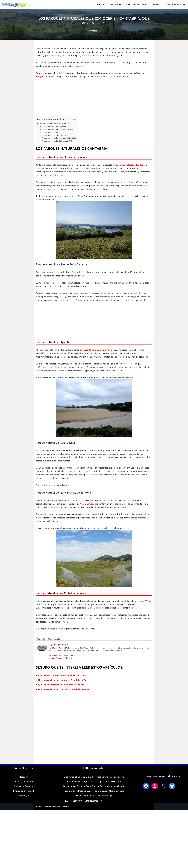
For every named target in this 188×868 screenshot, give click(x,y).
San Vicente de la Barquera (93, 350)
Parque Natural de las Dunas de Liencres (58, 126)
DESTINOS (115, 4)
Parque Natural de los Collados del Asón (57, 141)
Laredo (90, 504)
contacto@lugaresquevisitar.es (60, 659)
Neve (38, 807)
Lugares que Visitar (58, 645)
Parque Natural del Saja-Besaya (54, 135)
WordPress (66, 807)
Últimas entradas (54, 640)
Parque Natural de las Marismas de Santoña (59, 138)
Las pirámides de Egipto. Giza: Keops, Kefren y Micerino (94, 782)
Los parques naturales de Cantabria (54, 123)
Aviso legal (23, 796)
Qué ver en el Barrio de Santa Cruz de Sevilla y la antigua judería (94, 787)
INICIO (101, 4)
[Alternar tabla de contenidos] (73, 120)
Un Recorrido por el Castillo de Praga (94, 796)
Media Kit (23, 777)
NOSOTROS (174, 4)
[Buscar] (184, 4)
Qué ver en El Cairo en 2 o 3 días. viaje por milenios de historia (94, 777)
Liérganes (67, 297)
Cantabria (94, 31)
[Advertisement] (94, 99)
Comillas (113, 350)
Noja (82, 504)
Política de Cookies (23, 787)
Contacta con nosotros (23, 782)
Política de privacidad (23, 791)
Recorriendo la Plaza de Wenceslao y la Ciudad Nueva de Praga (94, 791)
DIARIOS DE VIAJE (135, 4)
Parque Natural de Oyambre (53, 132)
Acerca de (41, 640)
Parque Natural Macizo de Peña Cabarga (57, 129)
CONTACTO (157, 4)
